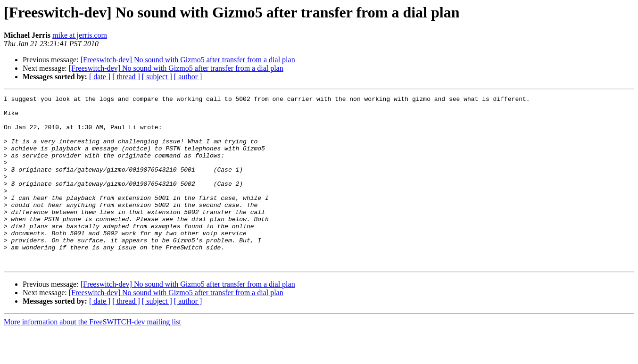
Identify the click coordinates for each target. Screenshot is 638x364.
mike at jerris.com (80, 35)
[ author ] (188, 77)
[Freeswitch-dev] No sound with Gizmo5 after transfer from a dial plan (188, 60)
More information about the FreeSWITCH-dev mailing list (92, 356)
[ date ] (100, 77)
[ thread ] (126, 77)
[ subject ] (157, 77)
